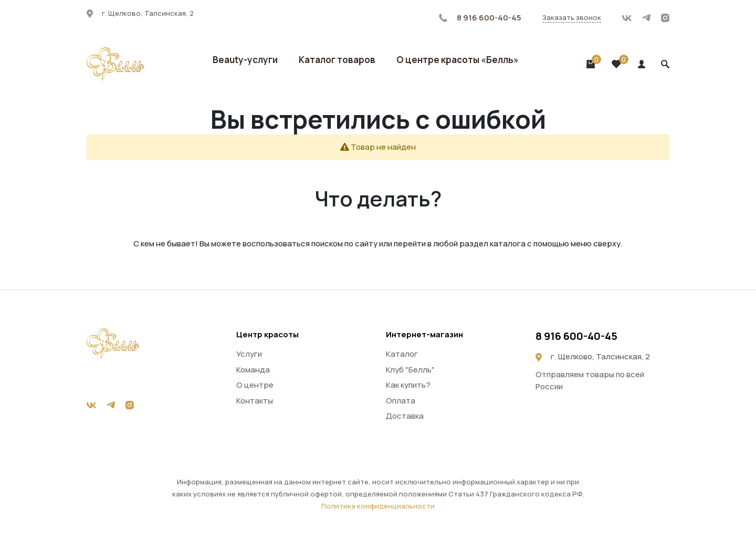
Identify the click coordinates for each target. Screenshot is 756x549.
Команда (253, 370)
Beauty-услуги (245, 60)
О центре (255, 385)
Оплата (401, 401)
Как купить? (408, 385)
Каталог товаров (337, 60)
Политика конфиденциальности (378, 506)
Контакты (255, 401)
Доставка (405, 416)
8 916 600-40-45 (480, 18)
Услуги (249, 354)
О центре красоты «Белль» (458, 60)
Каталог (402, 354)
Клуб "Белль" (410, 370)
